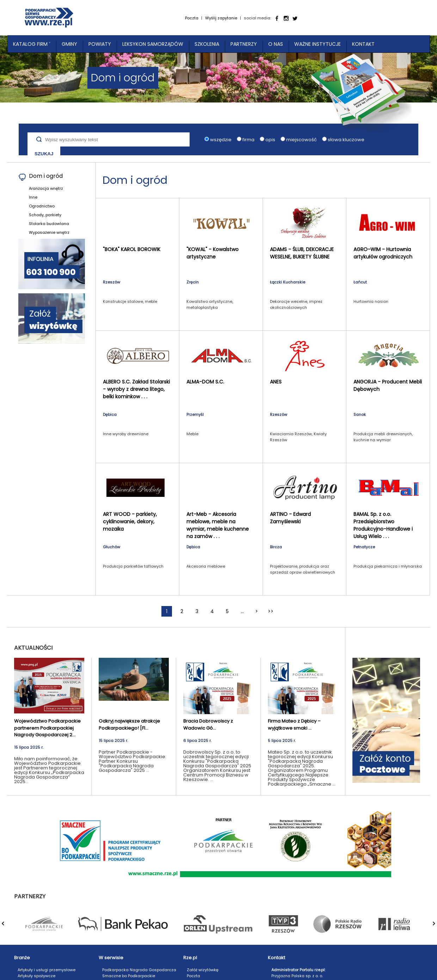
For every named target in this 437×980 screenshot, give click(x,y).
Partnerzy (244, 44)
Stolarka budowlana (49, 224)
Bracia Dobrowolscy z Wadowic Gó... (208, 725)
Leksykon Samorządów (153, 44)
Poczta (192, 18)
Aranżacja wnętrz (46, 188)
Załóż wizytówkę (203, 970)
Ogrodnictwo (42, 206)
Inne (33, 197)
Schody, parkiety (45, 215)
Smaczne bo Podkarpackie (129, 976)
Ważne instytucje (318, 44)
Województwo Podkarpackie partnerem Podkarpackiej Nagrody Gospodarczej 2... (47, 728)
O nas (276, 44)
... (242, 611)
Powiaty (100, 44)
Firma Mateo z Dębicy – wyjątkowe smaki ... (294, 725)
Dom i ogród (46, 176)
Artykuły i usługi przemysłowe (47, 970)
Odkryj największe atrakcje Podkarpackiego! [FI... (129, 725)
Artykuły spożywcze (36, 976)
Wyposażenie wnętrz (49, 232)
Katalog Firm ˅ (32, 44)
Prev (7, 927)
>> (271, 611)
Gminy (69, 44)
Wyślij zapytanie (221, 18)
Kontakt (363, 44)
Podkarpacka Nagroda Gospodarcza (139, 970)
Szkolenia (207, 44)
